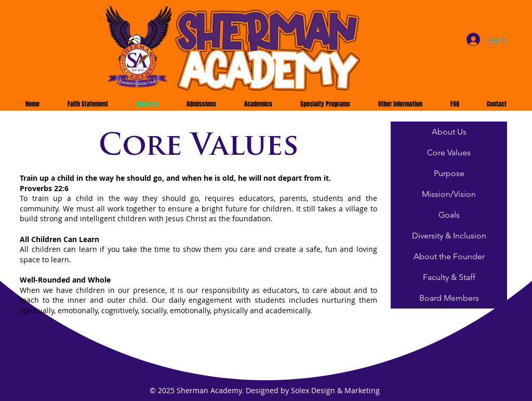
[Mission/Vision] (449, 194)
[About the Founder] (449, 257)
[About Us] (449, 132)
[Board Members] (449, 298)
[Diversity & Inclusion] (449, 236)
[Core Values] (449, 153)
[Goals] (449, 215)
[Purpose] (449, 173)
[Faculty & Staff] (449, 277)
